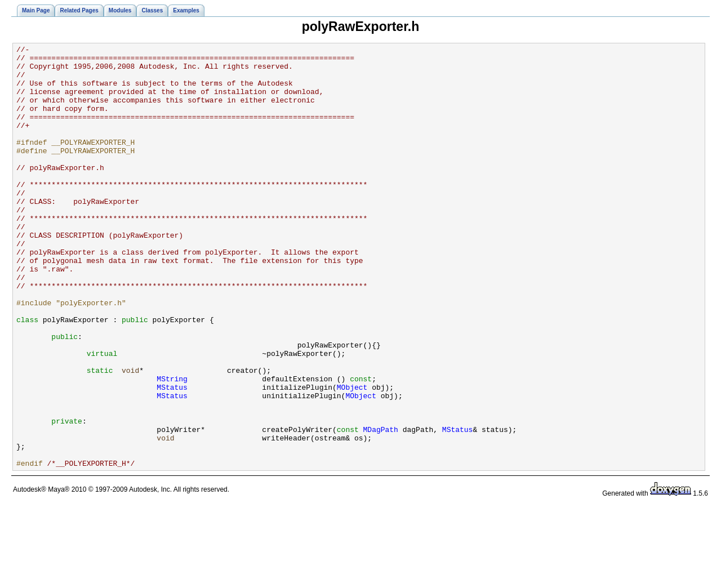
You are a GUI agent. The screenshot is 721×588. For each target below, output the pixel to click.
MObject (352, 456)
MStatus (172, 456)
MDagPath (380, 507)
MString (172, 446)
